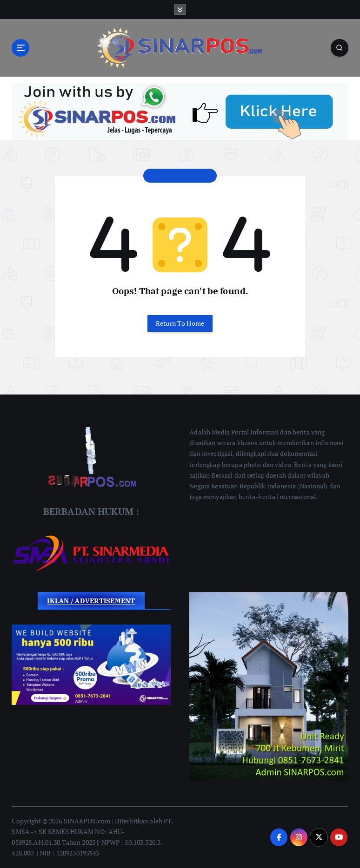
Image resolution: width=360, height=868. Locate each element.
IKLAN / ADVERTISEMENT (91, 601)
